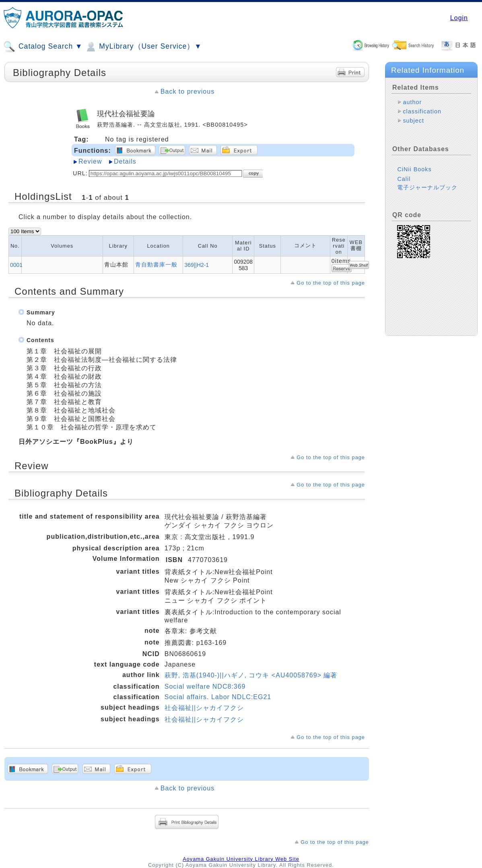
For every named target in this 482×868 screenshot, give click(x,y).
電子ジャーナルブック (427, 187)
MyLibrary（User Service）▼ (143, 47)
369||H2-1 (197, 265)
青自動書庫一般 (156, 265)
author (412, 102)
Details (125, 161)
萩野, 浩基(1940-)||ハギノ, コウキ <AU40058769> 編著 (251, 675)
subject (413, 121)
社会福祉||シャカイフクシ (204, 708)
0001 (16, 265)
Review (90, 161)
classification (422, 111)
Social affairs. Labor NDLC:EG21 (218, 697)
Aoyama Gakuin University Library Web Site (241, 859)
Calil (404, 179)
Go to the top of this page (331, 283)
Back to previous (187, 91)
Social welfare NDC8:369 (205, 686)
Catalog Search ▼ (43, 47)
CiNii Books (414, 169)
